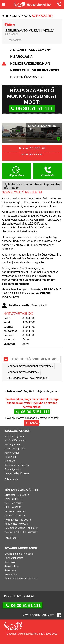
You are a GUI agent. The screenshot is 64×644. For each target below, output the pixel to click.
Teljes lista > (11, 479)
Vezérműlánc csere (15, 440)
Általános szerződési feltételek (21, 579)
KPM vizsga (11, 574)
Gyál (7, 499)
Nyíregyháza (12, 520)
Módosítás (15, 40)
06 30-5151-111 (35, 412)
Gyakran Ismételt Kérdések (19, 554)
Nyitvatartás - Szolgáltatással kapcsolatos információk (32, 186)
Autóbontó (10, 570)
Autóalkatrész (12, 566)
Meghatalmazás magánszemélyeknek (30, 366)
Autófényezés (12, 453)
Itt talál (32, 423)
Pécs (7, 503)
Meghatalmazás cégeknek (23, 372)
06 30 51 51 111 (59, 4)
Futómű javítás (13, 469)
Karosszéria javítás (15, 449)
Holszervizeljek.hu (32, 4)
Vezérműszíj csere (15, 436)
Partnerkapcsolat (14, 558)
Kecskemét (11, 524)
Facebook (59, 615)
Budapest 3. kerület (15, 532)
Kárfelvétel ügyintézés (17, 465)
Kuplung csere (12, 444)
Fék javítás (11, 457)
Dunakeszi (10, 495)
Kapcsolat (10, 562)
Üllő (7, 507)
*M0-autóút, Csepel (15, 528)
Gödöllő (9, 516)
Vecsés (9, 511)
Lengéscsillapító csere (17, 473)
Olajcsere (10, 461)
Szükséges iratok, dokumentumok (28, 378)
